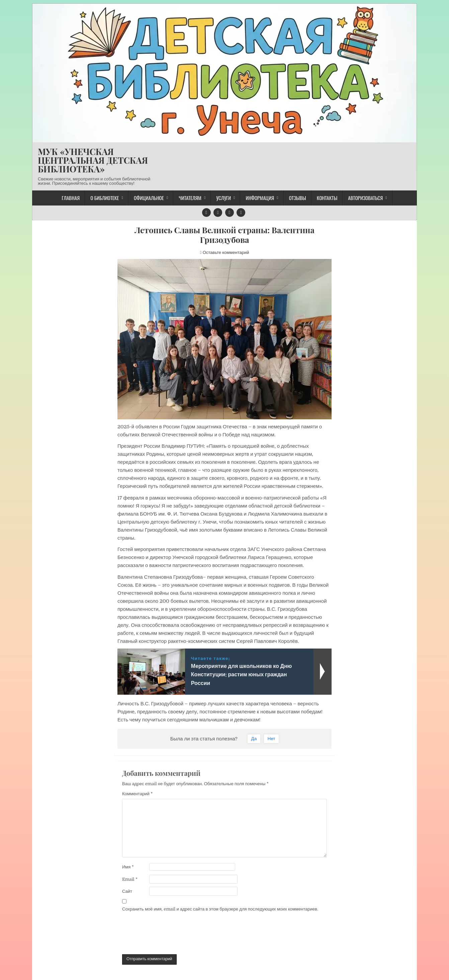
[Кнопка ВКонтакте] (218, 213)
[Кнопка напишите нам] (230, 213)
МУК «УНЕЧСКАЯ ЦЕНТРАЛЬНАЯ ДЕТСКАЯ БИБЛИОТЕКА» (93, 160)
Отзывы (298, 198)
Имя (128, 867)
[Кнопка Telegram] (206, 213)
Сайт (127, 891)
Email (130, 879)
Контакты (327, 198)
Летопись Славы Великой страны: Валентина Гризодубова (224, 235)
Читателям (190, 198)
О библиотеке (105, 198)
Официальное (149, 198)
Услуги (223, 198)
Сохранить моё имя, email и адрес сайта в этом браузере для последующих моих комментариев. (220, 909)
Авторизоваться (365, 198)
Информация (260, 198)
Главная (71, 198)
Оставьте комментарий (226, 252)
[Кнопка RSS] (241, 213)
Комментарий (137, 794)
